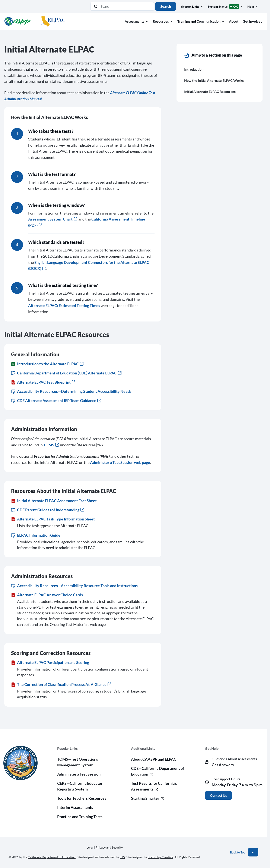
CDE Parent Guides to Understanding (48, 510)
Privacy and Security (109, 847)
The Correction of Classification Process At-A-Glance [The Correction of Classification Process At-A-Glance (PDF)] (61, 684)
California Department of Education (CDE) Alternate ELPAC (66, 373)
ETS (122, 857)
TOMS (51, 445)
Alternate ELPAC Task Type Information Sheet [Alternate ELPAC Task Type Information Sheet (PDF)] (53, 519)
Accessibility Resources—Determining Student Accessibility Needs (71, 391)
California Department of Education (52, 857)
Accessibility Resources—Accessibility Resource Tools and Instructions (74, 586)
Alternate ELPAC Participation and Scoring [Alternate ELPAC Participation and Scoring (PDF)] (50, 662)
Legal (90, 847)
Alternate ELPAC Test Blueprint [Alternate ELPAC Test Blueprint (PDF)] (43, 382)
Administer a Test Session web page (120, 462)
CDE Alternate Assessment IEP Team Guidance (56, 400)
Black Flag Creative (160, 857)
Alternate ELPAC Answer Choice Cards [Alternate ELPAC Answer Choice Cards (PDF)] (47, 595)
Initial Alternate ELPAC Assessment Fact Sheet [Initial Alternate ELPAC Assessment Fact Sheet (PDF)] (54, 501)
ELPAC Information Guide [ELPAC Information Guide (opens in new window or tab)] (36, 535)
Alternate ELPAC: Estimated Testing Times (64, 305)
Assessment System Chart (53, 219)
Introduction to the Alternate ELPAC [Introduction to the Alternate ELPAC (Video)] (47, 364)
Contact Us (218, 795)
